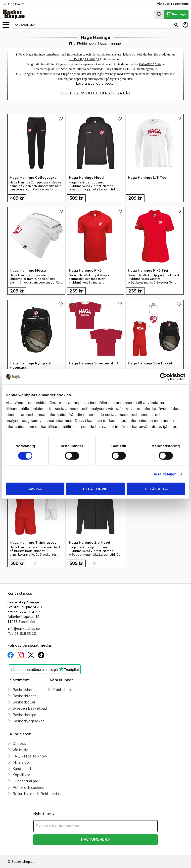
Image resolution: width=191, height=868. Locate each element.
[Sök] (176, 25)
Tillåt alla (156, 489)
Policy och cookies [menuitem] (28, 788)
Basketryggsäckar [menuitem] (28, 721)
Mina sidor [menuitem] (21, 762)
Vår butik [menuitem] (20, 750)
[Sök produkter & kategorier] (93, 25)
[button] (6, 25)
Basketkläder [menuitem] (24, 696)
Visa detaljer (165, 474)
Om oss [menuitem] (19, 744)
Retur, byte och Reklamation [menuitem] (37, 794)
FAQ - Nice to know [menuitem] (30, 756)
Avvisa (35, 489)
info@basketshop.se (24, 629)
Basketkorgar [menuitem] (24, 715)
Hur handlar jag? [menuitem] (26, 781)
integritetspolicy (113, 848)
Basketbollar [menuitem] (24, 702)
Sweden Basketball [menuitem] (30, 708)
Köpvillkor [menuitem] (21, 775)
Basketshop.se (150, 64)
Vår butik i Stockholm (173, 4)
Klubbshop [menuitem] (62, 690)
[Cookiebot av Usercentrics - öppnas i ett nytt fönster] (164, 377)
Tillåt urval (95, 489)
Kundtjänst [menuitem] (22, 769)
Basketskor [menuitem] (23, 690)
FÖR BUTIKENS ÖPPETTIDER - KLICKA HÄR (95, 93)
